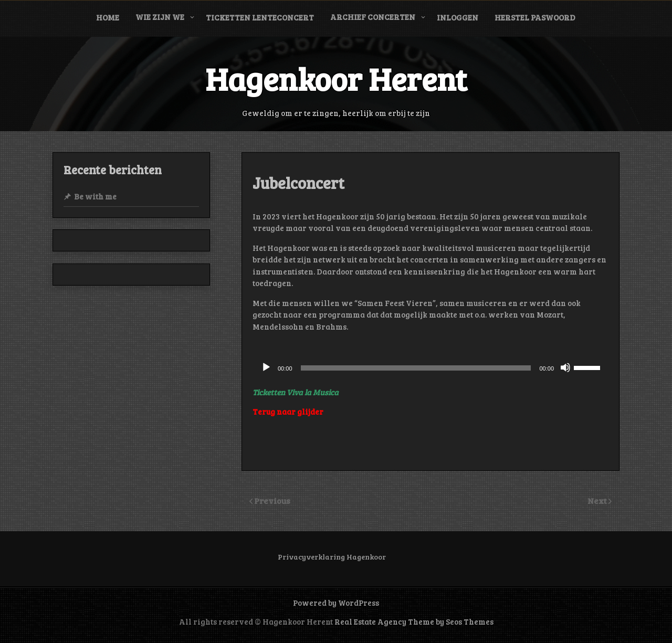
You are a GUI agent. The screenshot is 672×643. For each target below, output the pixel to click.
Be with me (95, 196)
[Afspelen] (266, 367)
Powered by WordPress (336, 603)
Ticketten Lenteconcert (260, 17)
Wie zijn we (160, 17)
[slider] (416, 368)
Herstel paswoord (535, 17)
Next (598, 500)
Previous (272, 500)
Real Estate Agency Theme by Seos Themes (414, 621)
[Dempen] (565, 367)
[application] (430, 368)
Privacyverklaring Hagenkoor (332, 557)
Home (108, 17)
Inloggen (458, 17)
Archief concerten (373, 17)
